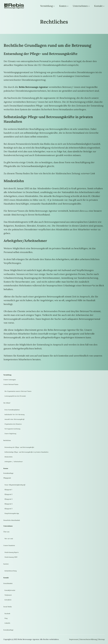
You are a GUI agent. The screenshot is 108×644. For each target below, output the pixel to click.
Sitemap (101, 639)
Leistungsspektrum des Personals (15, 396)
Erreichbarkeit (8, 583)
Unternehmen (80, 6)
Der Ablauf (7, 403)
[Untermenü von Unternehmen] (89, 6)
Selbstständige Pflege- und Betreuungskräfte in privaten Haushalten (26, 452)
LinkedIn (7, 623)
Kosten (63, 6)
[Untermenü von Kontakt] (104, 6)
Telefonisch (8, 595)
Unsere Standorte (9, 545)
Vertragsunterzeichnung (12, 429)
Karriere (6, 564)
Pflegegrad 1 (8, 490)
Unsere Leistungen (10, 380)
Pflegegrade (7, 478)
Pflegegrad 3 (8, 499)
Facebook (7, 614)
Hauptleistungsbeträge (12, 513)
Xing (6, 618)
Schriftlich (8, 600)
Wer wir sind (9, 539)
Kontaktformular (10, 590)
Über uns (6, 532)
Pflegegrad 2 (8, 494)
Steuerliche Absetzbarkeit (12, 520)
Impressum (74, 639)
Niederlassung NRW (11, 557)
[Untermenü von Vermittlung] (54, 6)
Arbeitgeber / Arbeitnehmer (14, 462)
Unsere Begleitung (10, 434)
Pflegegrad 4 (8, 504)
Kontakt (98, 6)
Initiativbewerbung (11, 571)
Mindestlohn (9, 457)
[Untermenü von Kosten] (68, 6)
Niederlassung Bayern (12, 552)
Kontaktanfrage (8, 473)
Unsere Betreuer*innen (11, 384)
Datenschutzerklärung (88, 639)
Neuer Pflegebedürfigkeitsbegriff (15, 485)
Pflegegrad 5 (8, 509)
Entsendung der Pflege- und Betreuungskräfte (19, 447)
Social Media (8, 607)
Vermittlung (46, 6)
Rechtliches (7, 440)
